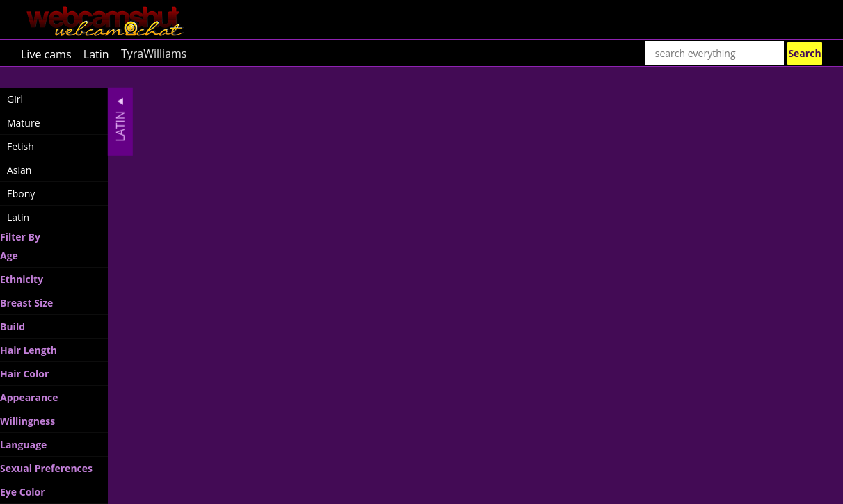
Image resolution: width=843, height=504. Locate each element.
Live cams (46, 54)
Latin (96, 54)
